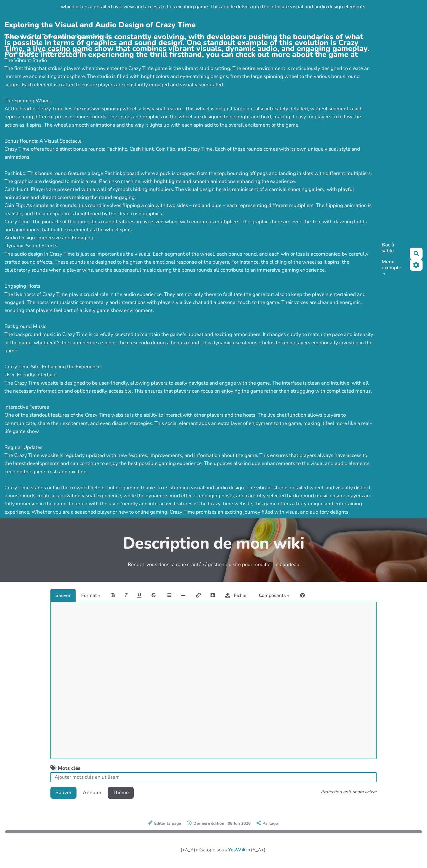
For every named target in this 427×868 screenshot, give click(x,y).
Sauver (63, 595)
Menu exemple (391, 266)
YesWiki (237, 850)
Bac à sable (388, 248)
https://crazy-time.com (34, 7)
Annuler (92, 793)
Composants (274, 595)
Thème (121, 793)
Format (91, 595)
